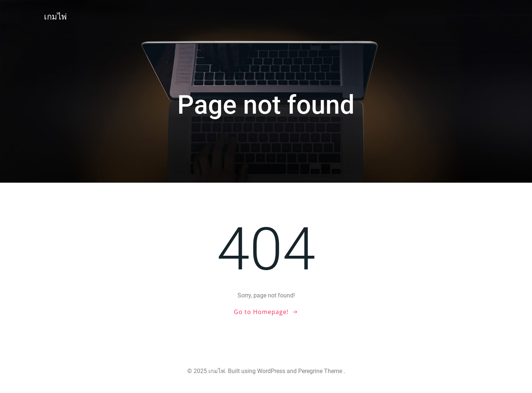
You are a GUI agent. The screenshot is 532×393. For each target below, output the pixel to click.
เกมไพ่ (55, 17)
